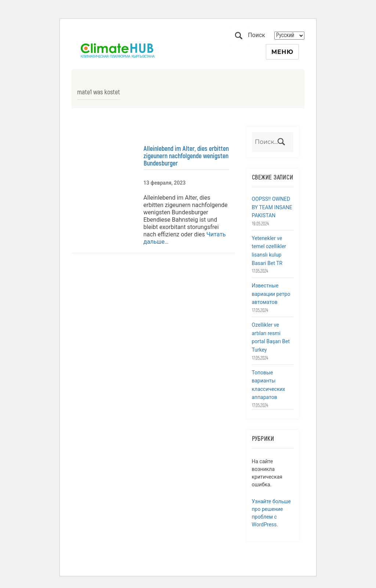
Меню (282, 52)
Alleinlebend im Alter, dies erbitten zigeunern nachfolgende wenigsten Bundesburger (186, 156)
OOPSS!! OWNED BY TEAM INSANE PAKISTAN (272, 207)
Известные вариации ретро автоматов (271, 294)
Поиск (239, 36)
